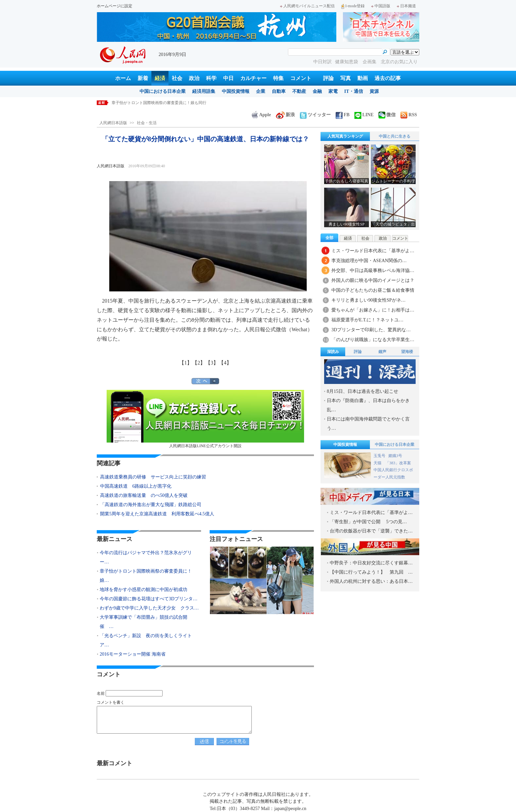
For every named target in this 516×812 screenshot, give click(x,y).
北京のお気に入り (399, 62)
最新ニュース (115, 539)
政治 (194, 78)
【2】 (199, 363)
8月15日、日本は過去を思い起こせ (362, 391)
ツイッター (315, 115)
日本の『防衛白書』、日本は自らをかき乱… (368, 405)
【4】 (225, 363)
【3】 (212, 363)
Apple (261, 115)
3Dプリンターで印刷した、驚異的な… (371, 330)
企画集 (370, 62)
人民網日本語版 (113, 123)
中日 (228, 78)
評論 (328, 78)
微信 (387, 115)
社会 (177, 78)
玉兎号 (379, 456)
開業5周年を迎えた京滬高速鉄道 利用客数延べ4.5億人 (157, 514)
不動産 (299, 91)
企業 (261, 91)
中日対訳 (322, 62)
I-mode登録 (353, 6)
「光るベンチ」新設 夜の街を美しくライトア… (146, 640)
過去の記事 (388, 78)
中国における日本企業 (163, 91)
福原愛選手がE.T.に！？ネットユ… (367, 320)
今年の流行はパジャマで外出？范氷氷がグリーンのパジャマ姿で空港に (175, 103)
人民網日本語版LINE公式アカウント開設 (205, 419)
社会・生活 (147, 123)
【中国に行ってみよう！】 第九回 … (371, 572)
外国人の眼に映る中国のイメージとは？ (373, 280)
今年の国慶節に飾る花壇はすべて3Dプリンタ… (149, 599)
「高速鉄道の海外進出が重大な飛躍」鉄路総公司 (151, 505)
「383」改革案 (398, 463)
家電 (333, 91)
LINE (364, 115)
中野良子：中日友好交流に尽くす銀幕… (371, 563)
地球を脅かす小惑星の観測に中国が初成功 (143, 590)
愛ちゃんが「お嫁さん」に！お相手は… (373, 310)
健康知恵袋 (347, 62)
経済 (160, 78)
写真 (346, 78)
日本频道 (406, 6)
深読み (333, 352)
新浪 (285, 115)
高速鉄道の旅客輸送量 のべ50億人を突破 (144, 495)
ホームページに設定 (115, 6)
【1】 (186, 363)
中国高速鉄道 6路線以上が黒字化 (136, 486)
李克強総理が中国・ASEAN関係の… (369, 261)
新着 (143, 78)
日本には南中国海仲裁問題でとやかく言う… (368, 424)
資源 (374, 91)
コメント (301, 78)
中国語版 (381, 6)
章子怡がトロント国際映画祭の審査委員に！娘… (146, 576)
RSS (409, 115)
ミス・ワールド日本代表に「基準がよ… (373, 251)
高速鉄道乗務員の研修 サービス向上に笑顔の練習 (153, 477)
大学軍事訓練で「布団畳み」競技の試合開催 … (143, 622)
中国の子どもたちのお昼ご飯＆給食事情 (373, 290)
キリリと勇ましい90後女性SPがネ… (369, 300)
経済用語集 (204, 91)
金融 (317, 91)
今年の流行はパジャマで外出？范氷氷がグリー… (146, 557)
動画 (363, 78)
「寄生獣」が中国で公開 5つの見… (368, 522)
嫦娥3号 (395, 456)
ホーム (123, 78)
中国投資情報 (236, 91)
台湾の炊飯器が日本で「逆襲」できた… (371, 531)
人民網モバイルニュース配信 (307, 6)
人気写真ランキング (345, 136)
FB (343, 115)
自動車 (279, 91)
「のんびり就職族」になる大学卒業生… (373, 340)
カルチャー (253, 78)
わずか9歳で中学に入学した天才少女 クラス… (149, 608)
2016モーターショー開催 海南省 (133, 654)
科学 (211, 78)
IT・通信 (354, 91)
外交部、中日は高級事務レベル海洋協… (373, 271)
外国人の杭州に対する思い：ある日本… (371, 581)
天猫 (378, 463)
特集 (278, 78)
